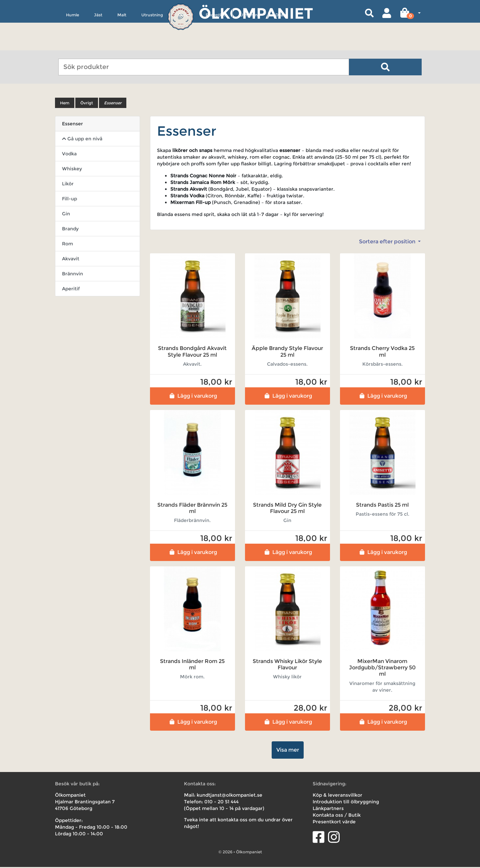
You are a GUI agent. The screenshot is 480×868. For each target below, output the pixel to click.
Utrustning (152, 45)
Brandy (70, 230)
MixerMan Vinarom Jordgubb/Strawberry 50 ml (382, 669)
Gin (66, 215)
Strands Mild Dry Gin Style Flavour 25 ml (287, 509)
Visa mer (288, 751)
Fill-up (69, 200)
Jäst (98, 45)
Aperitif (71, 290)
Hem (65, 104)
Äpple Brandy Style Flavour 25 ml (287, 353)
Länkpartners (328, 809)
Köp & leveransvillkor (337, 796)
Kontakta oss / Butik (337, 816)
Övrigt (184, 45)
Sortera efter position (388, 243)
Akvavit (71, 260)
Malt (122, 45)
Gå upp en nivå (82, 140)
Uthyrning (250, 45)
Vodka (69, 155)
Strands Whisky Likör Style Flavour (287, 666)
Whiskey (72, 170)
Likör (68, 185)
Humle (72, 45)
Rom (67, 245)
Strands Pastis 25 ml (382, 506)
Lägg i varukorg (192, 397)
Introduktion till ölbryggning (346, 803)
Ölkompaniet (256, 13)
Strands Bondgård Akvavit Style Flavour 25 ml (192, 353)
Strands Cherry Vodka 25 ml (382, 353)
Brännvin (72, 275)
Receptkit (215, 45)
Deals (281, 45)
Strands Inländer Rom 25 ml (192, 666)
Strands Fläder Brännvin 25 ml (192, 509)
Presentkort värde (334, 823)
